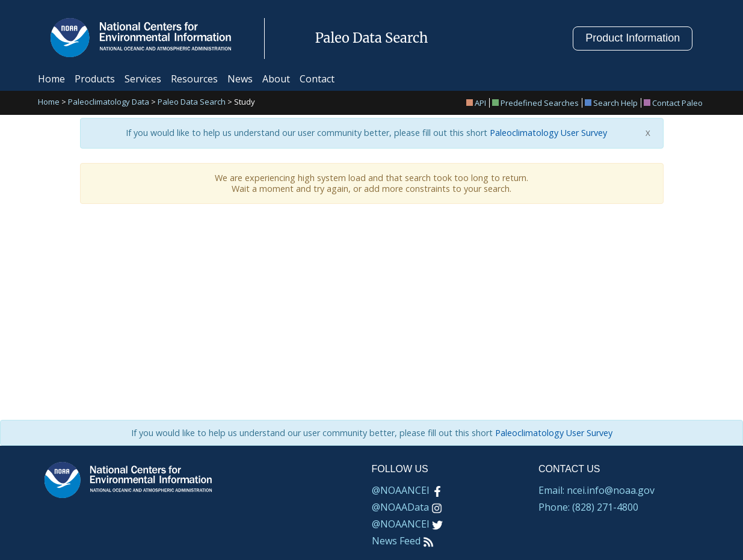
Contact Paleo (673, 103)
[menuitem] (478, 103)
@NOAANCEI (407, 490)
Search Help (611, 103)
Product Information (633, 38)
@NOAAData (407, 507)
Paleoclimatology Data (109, 103)
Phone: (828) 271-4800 (588, 507)
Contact (317, 79)
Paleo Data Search (192, 103)
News (240, 79)
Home (51, 79)
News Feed (403, 541)
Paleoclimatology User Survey (547, 133)
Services (143, 79)
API (476, 103)
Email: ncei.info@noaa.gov (597, 490)
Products (95, 79)
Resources (194, 79)
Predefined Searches (535, 103)
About (276, 79)
